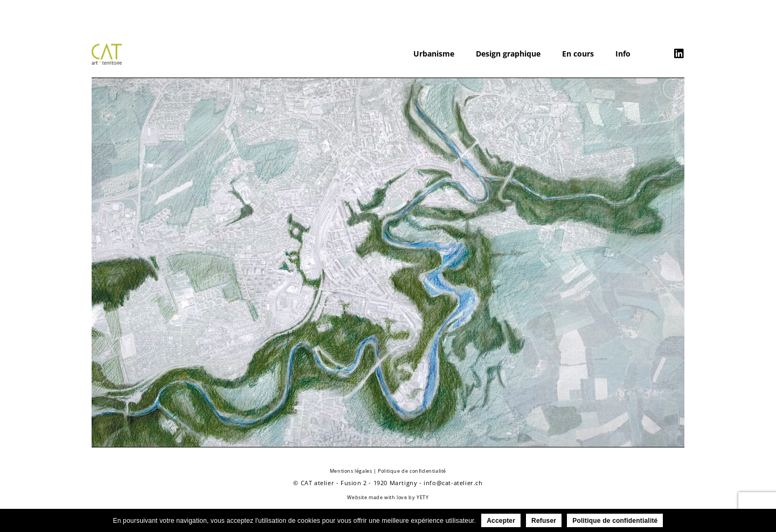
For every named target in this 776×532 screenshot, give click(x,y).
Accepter (501, 521)
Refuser (544, 521)
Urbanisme (434, 54)
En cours (578, 54)
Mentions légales (351, 471)
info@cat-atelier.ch (453, 483)
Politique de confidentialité (412, 471)
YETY (422, 497)
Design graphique (508, 54)
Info (623, 54)
